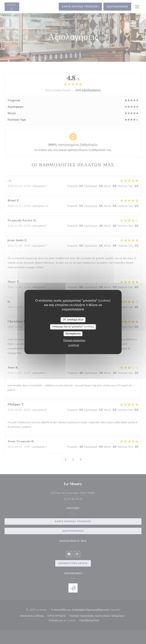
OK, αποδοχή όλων (73, 320)
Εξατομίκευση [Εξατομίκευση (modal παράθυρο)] (73, 334)
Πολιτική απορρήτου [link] (74, 340)
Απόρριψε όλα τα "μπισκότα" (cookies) (73, 327)
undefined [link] (74, 345)
